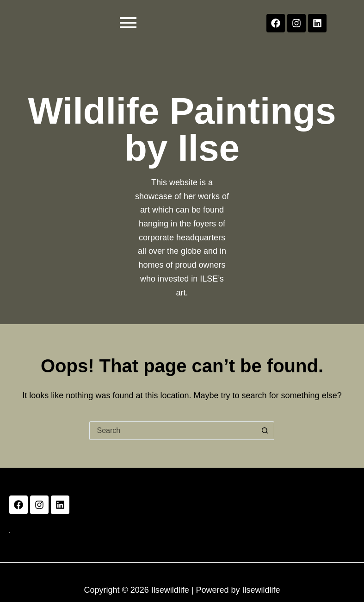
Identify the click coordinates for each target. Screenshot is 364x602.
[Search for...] (173, 431)
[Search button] (265, 431)
